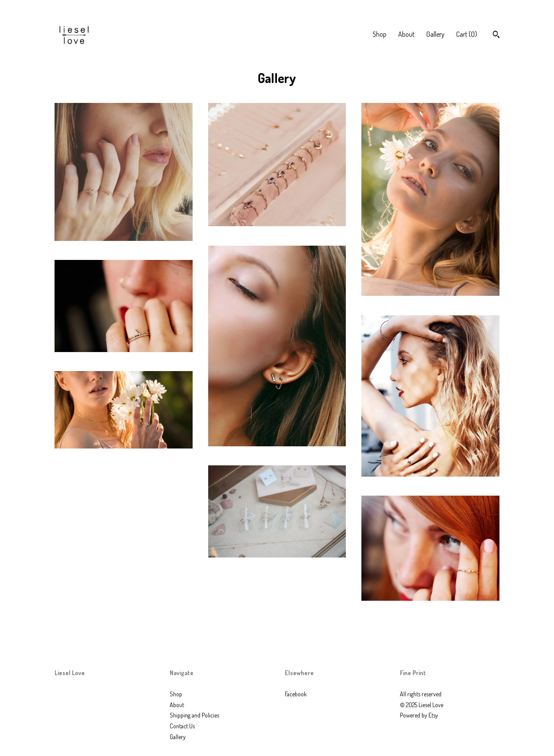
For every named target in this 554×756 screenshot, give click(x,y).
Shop (380, 34)
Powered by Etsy (419, 715)
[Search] (496, 35)
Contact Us (182, 726)
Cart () (467, 34)
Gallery (435, 34)
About (406, 34)
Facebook (296, 694)
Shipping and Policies (194, 715)
